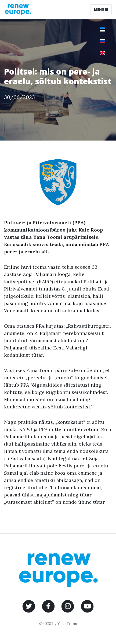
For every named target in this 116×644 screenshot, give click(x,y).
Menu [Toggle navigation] (101, 10)
